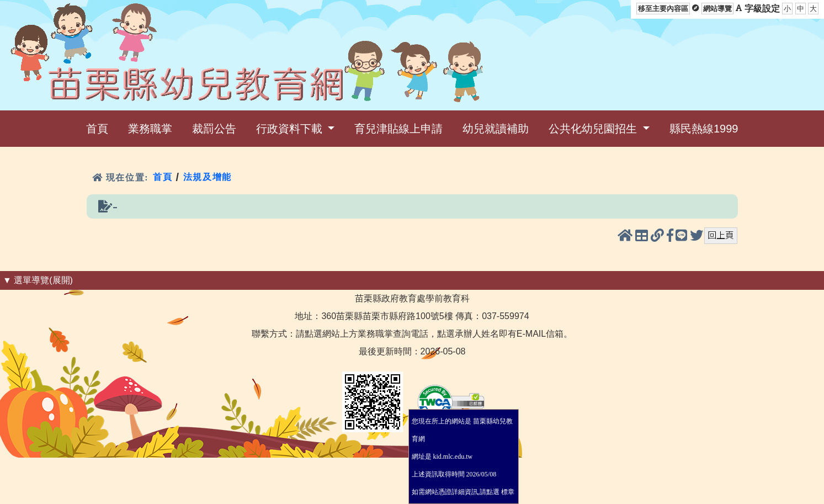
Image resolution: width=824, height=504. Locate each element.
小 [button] (787, 9)
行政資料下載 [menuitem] (291, 129)
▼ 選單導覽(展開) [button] (38, 280)
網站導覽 (717, 9)
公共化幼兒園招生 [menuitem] (594, 129)
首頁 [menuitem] (97, 129)
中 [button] (801, 9)
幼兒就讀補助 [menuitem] (496, 129)
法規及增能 (208, 177)
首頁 (163, 177)
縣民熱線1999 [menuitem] (704, 129)
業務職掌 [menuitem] (150, 129)
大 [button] (813, 9)
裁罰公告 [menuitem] (214, 129)
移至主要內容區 (663, 9)
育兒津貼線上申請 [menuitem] (398, 129)
